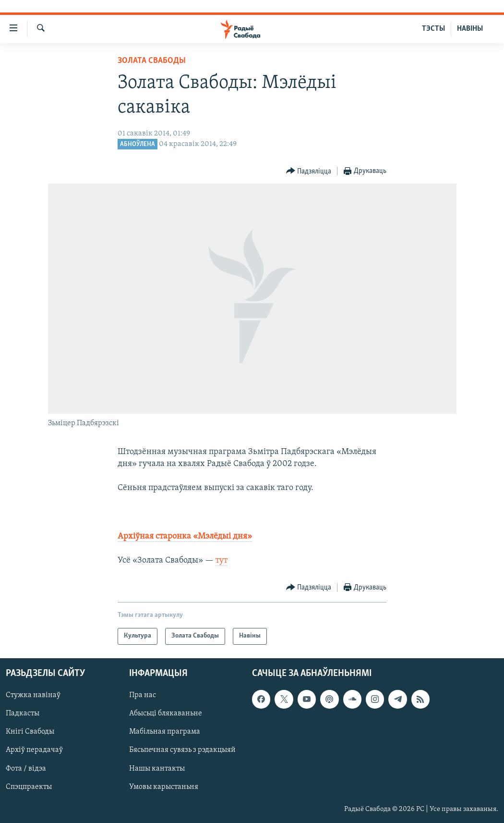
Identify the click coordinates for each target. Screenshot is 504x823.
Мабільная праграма (165, 732)
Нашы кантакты (157, 768)
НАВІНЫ (470, 29)
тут (222, 560)
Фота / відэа (26, 768)
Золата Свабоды (152, 61)
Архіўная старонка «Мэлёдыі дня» (185, 536)
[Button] (309, 171)
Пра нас (143, 695)
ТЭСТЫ (433, 29)
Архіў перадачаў (34, 750)
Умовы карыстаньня (164, 786)
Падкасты (23, 713)
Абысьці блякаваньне (166, 713)
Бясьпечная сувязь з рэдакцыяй (182, 750)
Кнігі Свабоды (30, 732)
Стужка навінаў (33, 695)
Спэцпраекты (29, 786)
